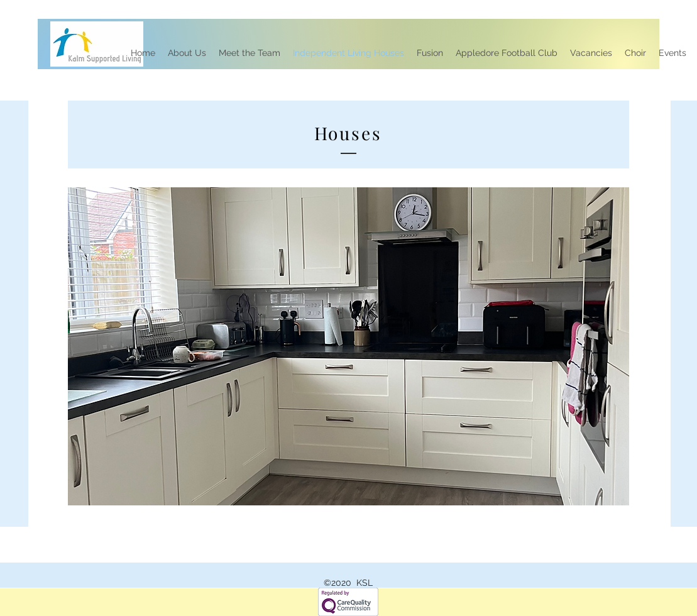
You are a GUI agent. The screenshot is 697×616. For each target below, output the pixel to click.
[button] (348, 346)
